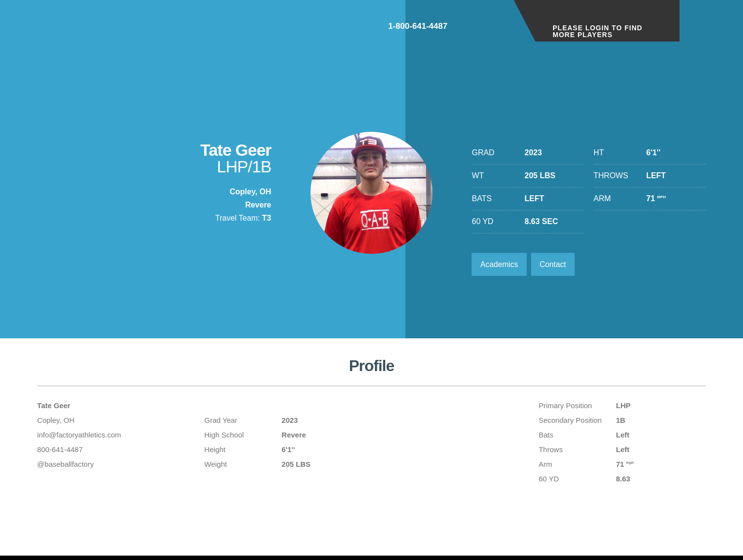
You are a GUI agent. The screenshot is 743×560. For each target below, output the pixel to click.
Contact (554, 264)
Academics (499, 264)
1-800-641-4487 (468, 29)
